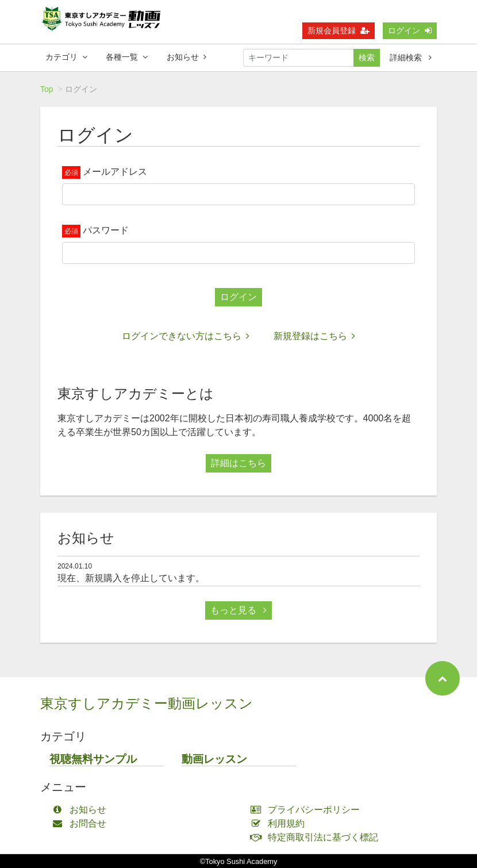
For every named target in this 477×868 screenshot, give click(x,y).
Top (47, 89)
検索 (367, 57)
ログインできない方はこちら (186, 336)
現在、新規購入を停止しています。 (131, 578)
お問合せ (82, 823)
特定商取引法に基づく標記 (317, 837)
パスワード (106, 230)
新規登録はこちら (314, 336)
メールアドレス (115, 172)
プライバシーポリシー (308, 810)
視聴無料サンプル (93, 759)
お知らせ (186, 57)
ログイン (410, 30)
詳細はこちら (238, 463)
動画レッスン (214, 759)
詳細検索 (411, 57)
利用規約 (280, 823)
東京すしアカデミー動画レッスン (147, 703)
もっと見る (238, 610)
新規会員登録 (338, 30)
